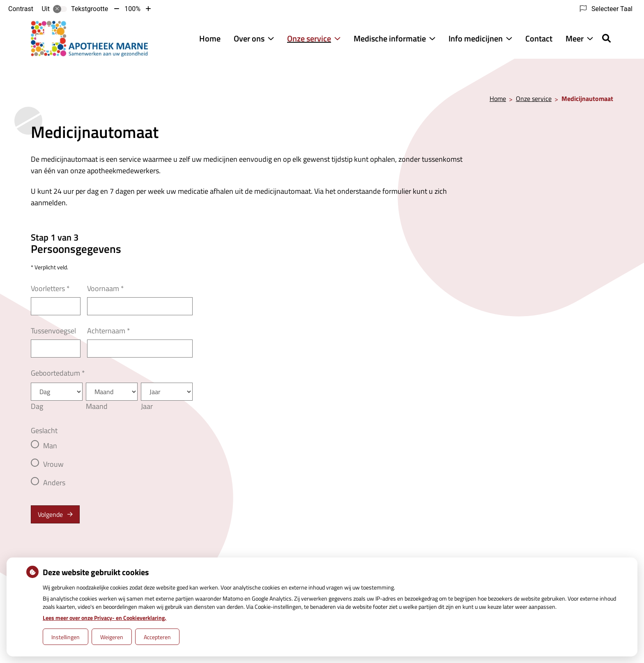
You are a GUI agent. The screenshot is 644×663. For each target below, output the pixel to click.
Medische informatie (390, 38)
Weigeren (112, 637)
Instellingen (66, 637)
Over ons (249, 38)
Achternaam (109, 331)
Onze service (309, 38)
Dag (37, 406)
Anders (54, 483)
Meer (575, 38)
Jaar (147, 406)
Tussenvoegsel (53, 331)
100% (132, 9)
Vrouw (53, 464)
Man (50, 446)
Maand (97, 406)
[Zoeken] (606, 38)
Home (210, 38)
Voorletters (50, 288)
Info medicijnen (476, 38)
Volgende (50, 514)
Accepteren (157, 637)
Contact (539, 38)
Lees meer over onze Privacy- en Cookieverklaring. (105, 618)
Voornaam (106, 288)
